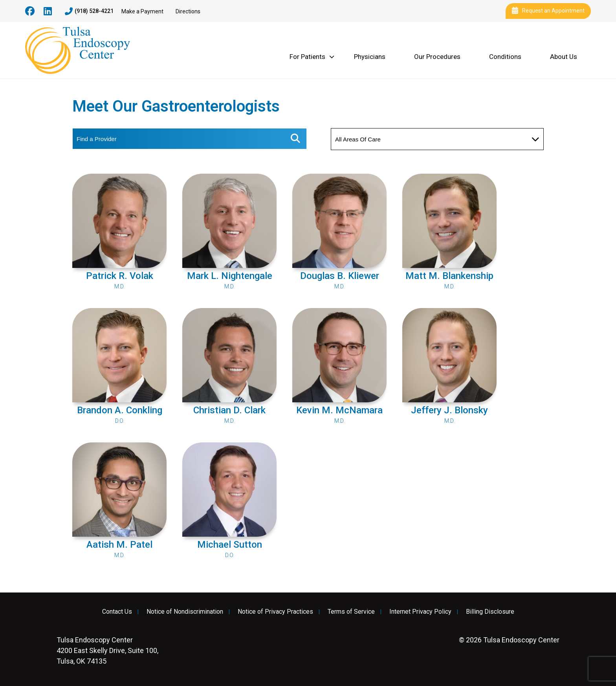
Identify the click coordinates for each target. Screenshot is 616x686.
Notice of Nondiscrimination (185, 612)
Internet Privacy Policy (420, 612)
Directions (188, 11)
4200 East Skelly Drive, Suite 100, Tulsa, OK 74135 (107, 650)
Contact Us (117, 612)
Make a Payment (142, 11)
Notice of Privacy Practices (275, 612)
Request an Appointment (548, 11)
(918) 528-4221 (89, 11)
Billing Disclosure (490, 612)
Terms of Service (351, 612)
